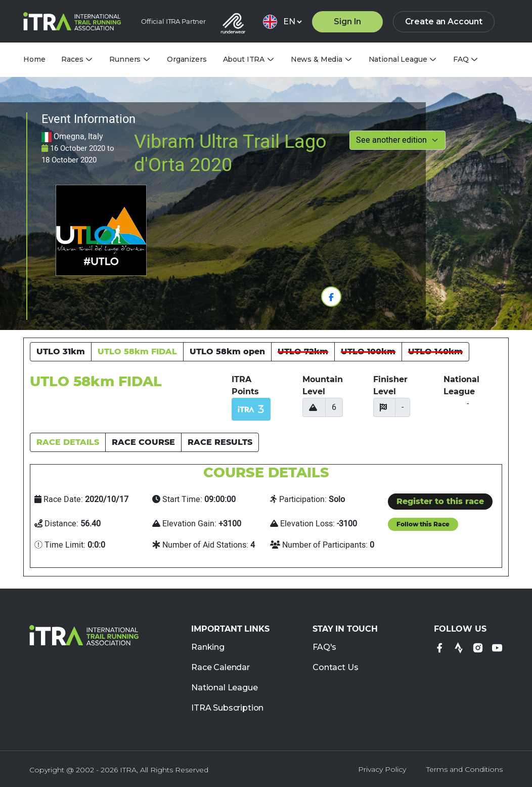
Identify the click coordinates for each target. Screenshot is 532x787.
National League (225, 688)
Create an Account (444, 22)
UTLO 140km (435, 351)
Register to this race (440, 501)
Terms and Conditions (464, 769)
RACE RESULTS (220, 442)
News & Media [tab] (317, 59)
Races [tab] (72, 59)
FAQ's (324, 648)
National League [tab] (398, 59)
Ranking (208, 648)
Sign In (347, 22)
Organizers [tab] (187, 59)
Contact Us (335, 668)
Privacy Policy (382, 769)
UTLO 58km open (227, 351)
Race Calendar (220, 668)
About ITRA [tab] (244, 59)
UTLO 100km (368, 351)
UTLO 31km (61, 351)
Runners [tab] (125, 59)
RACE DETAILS (68, 442)
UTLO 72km (303, 351)
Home (34, 59)
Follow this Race (423, 524)
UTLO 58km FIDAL (137, 351)
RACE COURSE (143, 442)
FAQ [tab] (461, 59)
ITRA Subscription (227, 708)
